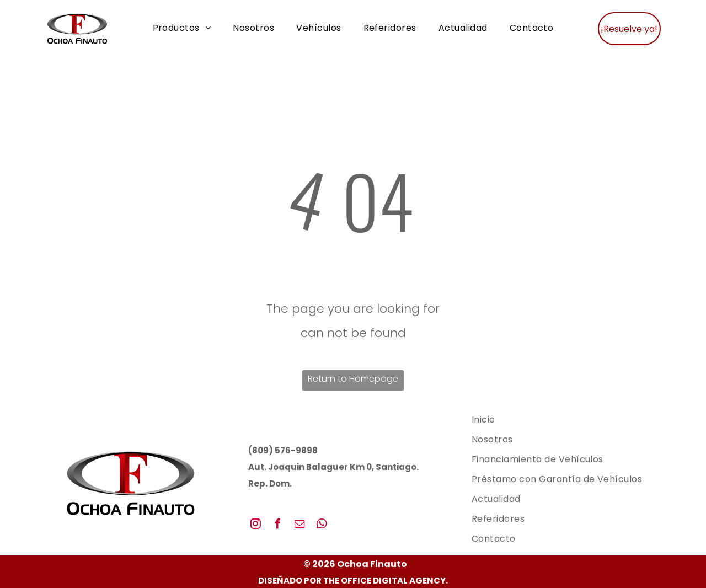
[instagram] (256, 525)
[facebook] (278, 525)
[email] (300, 525)
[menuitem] (182, 28)
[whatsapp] (322, 525)
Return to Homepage (353, 379)
